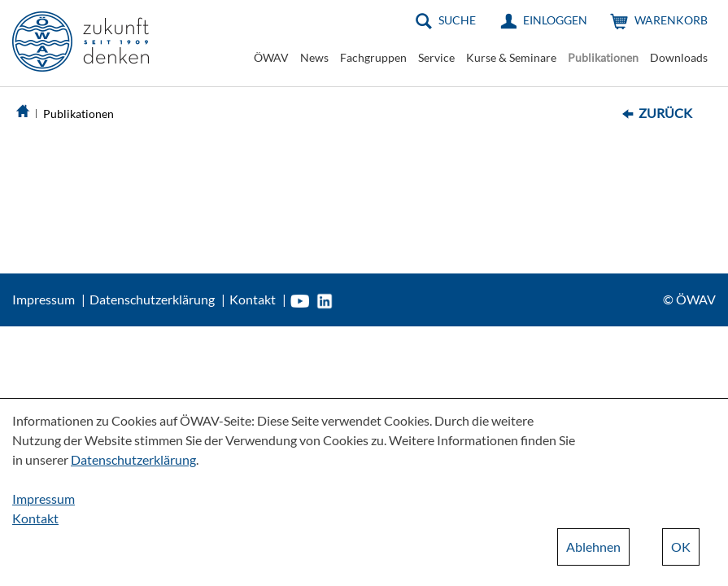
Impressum (44, 299)
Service (436, 57)
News (314, 57)
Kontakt (253, 299)
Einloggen (555, 20)
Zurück (665, 113)
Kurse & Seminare (511, 57)
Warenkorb (671, 20)
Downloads (679, 57)
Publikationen (603, 57)
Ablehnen (593, 547)
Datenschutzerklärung (152, 299)
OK (681, 547)
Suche (457, 20)
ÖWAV (271, 57)
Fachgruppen (373, 57)
